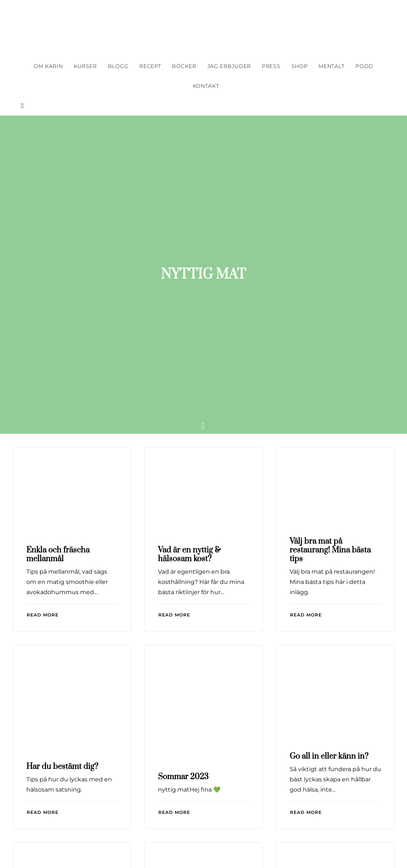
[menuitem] (48, 66)
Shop (300, 66)
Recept (150, 66)
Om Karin (48, 66)
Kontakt (206, 86)
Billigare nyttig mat (191, 756)
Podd (364, 66)
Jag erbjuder (229, 66)
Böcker (184, 66)
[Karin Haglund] (204, 28)
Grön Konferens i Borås (68, 756)
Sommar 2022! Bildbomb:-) (316, 762)
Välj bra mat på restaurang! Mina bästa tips (330, 352)
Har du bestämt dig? (62, 569)
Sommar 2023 (183, 579)
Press (271, 66)
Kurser (85, 66)
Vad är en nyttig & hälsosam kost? (189, 357)
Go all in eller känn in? (329, 558)
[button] (21, 106)
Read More (43, 417)
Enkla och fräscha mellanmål (58, 357)
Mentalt (331, 66)
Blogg (118, 66)
